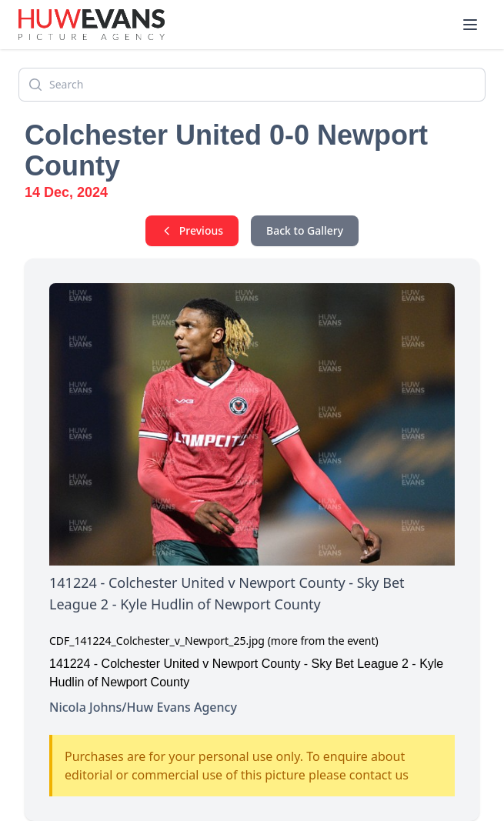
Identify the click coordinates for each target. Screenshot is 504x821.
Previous (192, 230)
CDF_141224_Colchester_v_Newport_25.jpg (157, 641)
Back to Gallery (305, 230)
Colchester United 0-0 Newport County (226, 150)
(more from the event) (323, 641)
